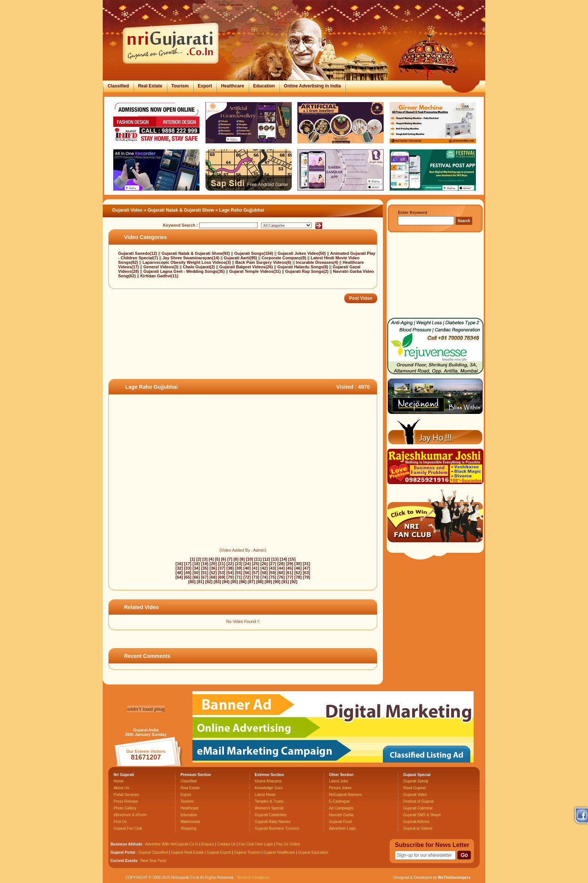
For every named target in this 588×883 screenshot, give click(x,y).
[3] (205, 559)
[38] (230, 568)
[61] (289, 573)
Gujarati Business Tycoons (277, 828)
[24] (247, 564)
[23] (238, 564)
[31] (306, 564)
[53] (222, 573)
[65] (188, 577)
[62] (298, 573)
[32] (179, 568)
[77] (289, 577)
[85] (234, 582)
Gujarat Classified (153, 852)
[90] (277, 582)
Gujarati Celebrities (271, 815)
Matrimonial (190, 822)
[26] (264, 564)
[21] (222, 564)
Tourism (180, 86)
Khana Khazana (268, 781)
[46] (298, 568)
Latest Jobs (338, 781)
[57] (256, 573)
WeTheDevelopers (454, 878)
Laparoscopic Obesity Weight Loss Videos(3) (187, 262)
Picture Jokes (340, 788)
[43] (273, 568)
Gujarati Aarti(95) (241, 258)
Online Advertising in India (312, 86)
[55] (238, 573)
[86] (243, 582)
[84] (226, 582)
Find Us (120, 822)
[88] (260, 582)
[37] (222, 568)
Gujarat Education (313, 852)
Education (264, 86)
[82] (209, 582)
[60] (281, 573)
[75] (273, 577)
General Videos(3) (161, 267)
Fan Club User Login (256, 844)
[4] (211, 559)
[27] (273, 564)
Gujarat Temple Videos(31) (256, 271)
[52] (213, 573)
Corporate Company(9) (284, 258)
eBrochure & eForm (130, 815)
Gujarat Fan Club (128, 828)
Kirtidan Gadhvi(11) (159, 276)
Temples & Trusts (269, 801)
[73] (256, 577)
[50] (196, 573)
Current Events (124, 861)
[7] (230, 559)
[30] (298, 564)
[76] (281, 577)
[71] (238, 577)
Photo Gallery (125, 808)
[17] (188, 564)
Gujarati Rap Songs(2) (307, 271)
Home (119, 781)
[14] (283, 559)
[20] (213, 564)
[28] (281, 564)
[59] (273, 573)
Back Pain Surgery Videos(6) (264, 262)
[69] (222, 577)
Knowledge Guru (269, 788)
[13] (275, 559)
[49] (188, 573)
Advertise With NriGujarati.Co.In (172, 844)
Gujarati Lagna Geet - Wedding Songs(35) (184, 271)
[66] (196, 577)
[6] (223, 559)
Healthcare (232, 86)
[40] (247, 568)
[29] (289, 564)
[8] (236, 559)
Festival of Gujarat (418, 801)
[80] (192, 582)
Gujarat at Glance (418, 828)
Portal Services (126, 795)
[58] (264, 573)
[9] (242, 559)
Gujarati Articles (416, 822)
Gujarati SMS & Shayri (422, 815)
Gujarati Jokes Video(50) (302, 253)
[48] (179, 573)
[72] (247, 577)
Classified (118, 86)
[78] (298, 577)
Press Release (126, 801)
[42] (264, 568)
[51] (205, 573)
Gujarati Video (127, 210)
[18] (196, 564)
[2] (199, 559)
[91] (285, 582)
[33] (188, 568)
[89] (268, 582)
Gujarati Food (340, 822)
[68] (213, 577)
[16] (179, 564)
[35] (205, 568)
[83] (217, 582)
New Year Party (154, 861)
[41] (256, 568)
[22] (230, 564)
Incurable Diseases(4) (318, 262)
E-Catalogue (339, 801)
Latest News (265, 795)
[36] (213, 568)
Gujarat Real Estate (187, 852)
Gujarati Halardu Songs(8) (304, 267)
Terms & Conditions (253, 878)
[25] (256, 564)
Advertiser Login (342, 828)
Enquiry (208, 844)
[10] (249, 559)
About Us (121, 788)
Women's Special (269, 808)
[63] (306, 573)
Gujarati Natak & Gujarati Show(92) (196, 253)
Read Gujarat (414, 788)
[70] (230, 577)
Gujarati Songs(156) (254, 253)
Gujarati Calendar (418, 808)
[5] (217, 559)
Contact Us (226, 844)
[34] (196, 568)
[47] (306, 568)
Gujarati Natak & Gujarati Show (181, 210)
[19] (205, 564)
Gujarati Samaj (415, 781)
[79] (306, 577)
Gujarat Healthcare (279, 852)
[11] (258, 559)
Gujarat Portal (123, 852)
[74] (264, 577)
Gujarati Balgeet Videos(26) (247, 267)
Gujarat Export (219, 852)
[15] (292, 559)
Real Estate (150, 86)
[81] (201, 582)
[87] (251, 582)
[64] (179, 577)
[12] (267, 559)
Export (205, 86)
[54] (230, 573)
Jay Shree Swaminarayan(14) (191, 258)
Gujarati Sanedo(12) (138, 253)
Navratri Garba (341, 815)
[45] (289, 568)
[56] (247, 573)
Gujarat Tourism (247, 852)
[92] (294, 582)
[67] (205, 577)
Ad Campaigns (341, 808)
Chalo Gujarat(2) (199, 267)
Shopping (188, 828)
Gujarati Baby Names (272, 822)
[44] (281, 568)
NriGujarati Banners (345, 795)
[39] (238, 568)
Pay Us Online (288, 844)
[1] (193, 559)
